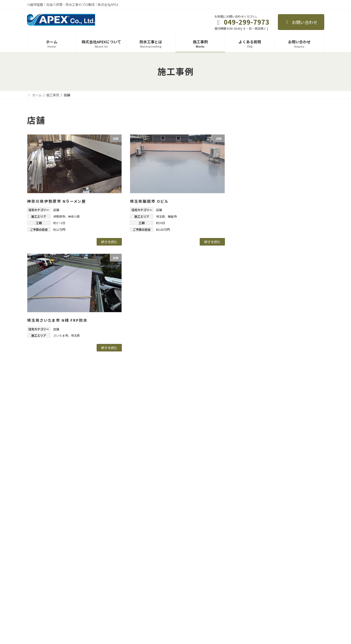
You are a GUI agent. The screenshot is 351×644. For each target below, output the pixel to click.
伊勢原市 (59, 216)
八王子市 (257, 393)
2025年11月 (256, 487)
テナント (253, 158)
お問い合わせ (301, 22)
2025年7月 (255, 508)
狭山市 (255, 338)
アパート (253, 147)
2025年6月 (255, 519)
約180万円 (163, 229)
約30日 (161, 223)
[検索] (310, 119)
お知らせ (240, 560)
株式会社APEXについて (149, 569)
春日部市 (257, 328)
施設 (249, 223)
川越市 (255, 306)
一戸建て (253, 190)
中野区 (255, 382)
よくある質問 (142, 597)
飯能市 (172, 216)
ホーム (137, 560)
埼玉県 (161, 216)
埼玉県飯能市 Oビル (149, 201)
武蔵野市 (257, 404)
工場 (249, 201)
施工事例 (138, 587)
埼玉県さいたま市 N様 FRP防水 (57, 320)
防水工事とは (142, 578)
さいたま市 (61, 335)
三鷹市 (255, 371)
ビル (249, 168)
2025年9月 (255, 497)
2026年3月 (255, 465)
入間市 (255, 284)
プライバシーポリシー (250, 569)
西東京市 (257, 414)
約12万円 (59, 229)
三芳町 (255, 273)
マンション (255, 179)
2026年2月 (255, 476)
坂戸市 (255, 295)
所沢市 (255, 317)
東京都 (251, 360)
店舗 (56, 210)
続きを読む (109, 242)
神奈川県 (74, 216)
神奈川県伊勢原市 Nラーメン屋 (56, 201)
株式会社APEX (50, 584)
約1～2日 (59, 223)
